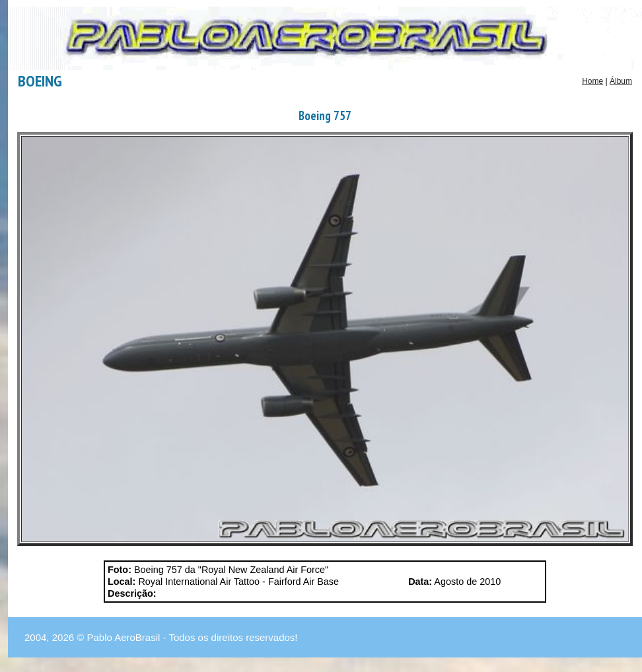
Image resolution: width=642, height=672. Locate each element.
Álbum (621, 81)
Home (592, 81)
